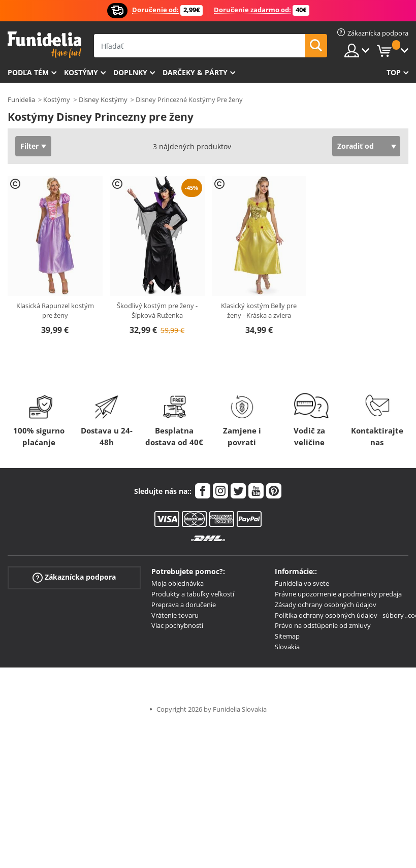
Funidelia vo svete (302, 583)
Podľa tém (28, 72)
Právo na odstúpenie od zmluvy (323, 625)
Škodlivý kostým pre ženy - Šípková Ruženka (157, 311)
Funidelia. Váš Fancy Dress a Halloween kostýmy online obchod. (44, 45)
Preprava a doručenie (184, 605)
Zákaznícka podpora (74, 577)
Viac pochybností (177, 625)
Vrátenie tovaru (175, 615)
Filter (29, 146)
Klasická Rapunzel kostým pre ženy (55, 311)
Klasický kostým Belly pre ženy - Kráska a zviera (259, 311)
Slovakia (287, 647)
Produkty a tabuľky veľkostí (193, 594)
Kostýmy (81, 72)
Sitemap (287, 636)
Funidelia (21, 99)
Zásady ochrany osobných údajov (326, 605)
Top (394, 72)
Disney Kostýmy (103, 99)
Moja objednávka (178, 583)
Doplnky (130, 72)
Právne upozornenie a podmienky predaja (338, 594)
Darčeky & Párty (195, 72)
